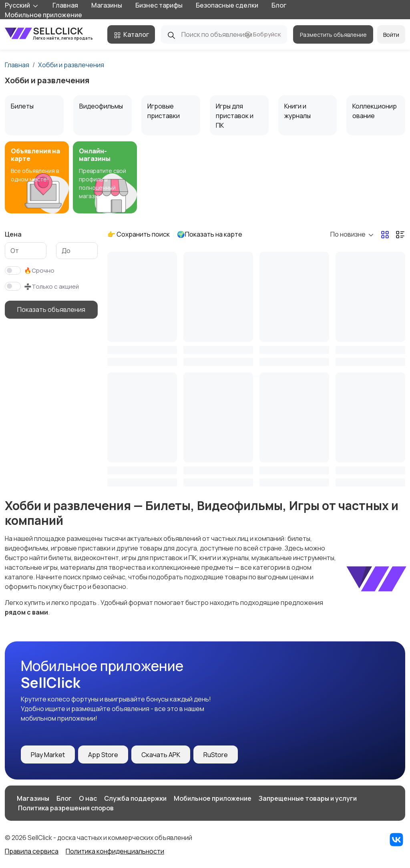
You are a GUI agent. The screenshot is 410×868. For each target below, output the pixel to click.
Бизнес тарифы (159, 5)
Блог (279, 5)
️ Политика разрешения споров (65, 808)
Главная (65, 5)
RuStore (216, 755)
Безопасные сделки (227, 5)
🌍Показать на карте (210, 234)
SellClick (49, 33)
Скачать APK (161, 755)
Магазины (107, 5)
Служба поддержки (135, 798)
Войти (391, 35)
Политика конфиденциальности (115, 851)
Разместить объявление (333, 35)
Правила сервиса (32, 851)
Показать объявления (51, 309)
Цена (13, 234)
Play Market (48, 755)
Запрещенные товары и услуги (308, 798)
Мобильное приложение (43, 15)
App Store (103, 755)
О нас (88, 798)
